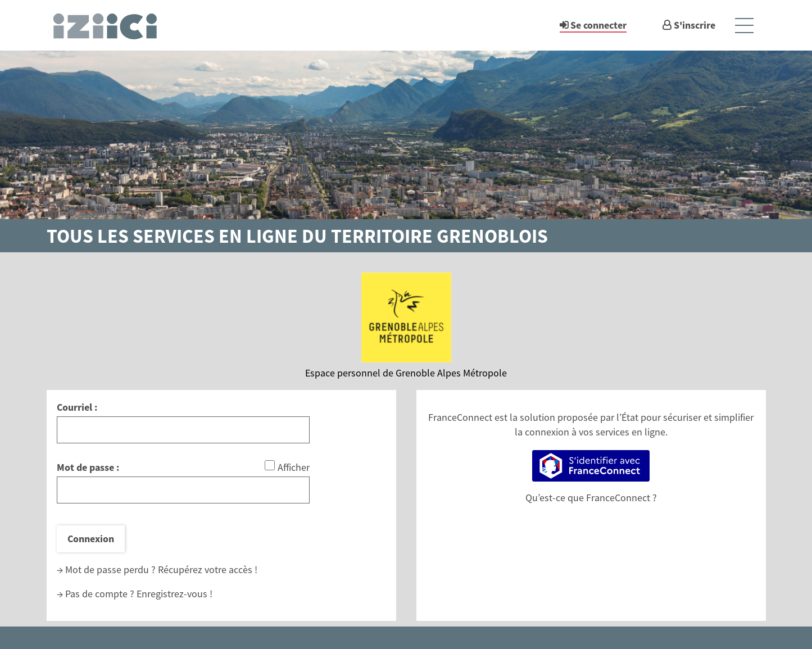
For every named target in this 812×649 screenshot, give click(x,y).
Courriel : (77, 407)
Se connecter (598, 25)
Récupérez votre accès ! (208, 569)
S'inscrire (695, 25)
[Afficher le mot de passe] (270, 465)
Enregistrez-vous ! (174, 594)
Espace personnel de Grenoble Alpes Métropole (406, 373)
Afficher (294, 467)
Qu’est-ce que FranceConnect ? (591, 498)
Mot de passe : (88, 467)
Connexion (91, 539)
